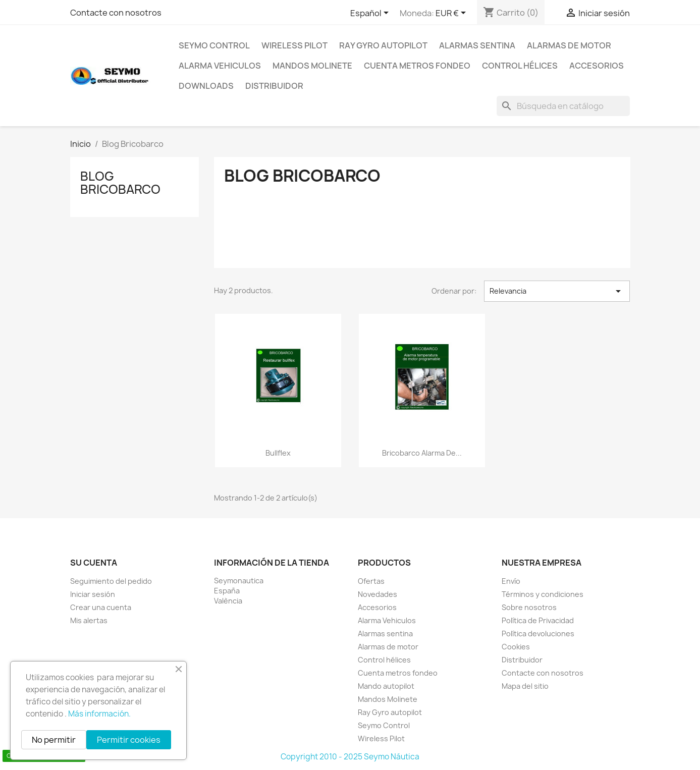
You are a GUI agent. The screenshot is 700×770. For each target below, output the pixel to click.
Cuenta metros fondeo (417, 66)
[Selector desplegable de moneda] (452, 14)
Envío (511, 581)
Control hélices (520, 66)
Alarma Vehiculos (220, 66)
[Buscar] (563, 106)
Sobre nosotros (529, 607)
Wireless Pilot (294, 45)
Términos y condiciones (543, 594)
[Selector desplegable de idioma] (371, 14)
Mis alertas (89, 620)
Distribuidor (274, 86)
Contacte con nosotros (116, 13)
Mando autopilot (386, 686)
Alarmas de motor (569, 45)
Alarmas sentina (477, 45)
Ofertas (371, 581)
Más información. (99, 714)
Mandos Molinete (312, 66)
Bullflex (278, 453)
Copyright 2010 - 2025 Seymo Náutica (350, 757)
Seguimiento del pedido (111, 581)
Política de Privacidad (538, 620)
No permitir (54, 740)
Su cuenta (94, 563)
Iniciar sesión (93, 594)
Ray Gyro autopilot (383, 45)
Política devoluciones (538, 634)
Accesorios (597, 66)
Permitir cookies (129, 740)
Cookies (516, 647)
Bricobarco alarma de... (422, 453)
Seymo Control (214, 45)
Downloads (206, 86)
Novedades (378, 594)
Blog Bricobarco (120, 183)
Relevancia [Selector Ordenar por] (557, 291)
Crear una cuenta (101, 607)
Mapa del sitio (525, 686)
